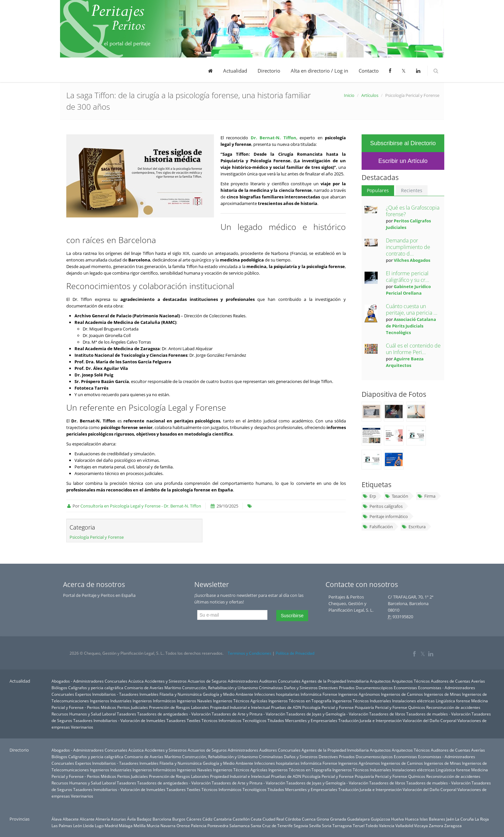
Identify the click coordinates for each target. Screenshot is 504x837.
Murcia (153, 826)
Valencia (387, 826)
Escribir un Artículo (403, 161)
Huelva (398, 819)
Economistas (405, 688)
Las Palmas (62, 826)
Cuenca (309, 819)
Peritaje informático (385, 516)
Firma (426, 496)
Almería (103, 819)
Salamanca (240, 826)
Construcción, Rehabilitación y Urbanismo (220, 688)
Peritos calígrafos (383, 506)
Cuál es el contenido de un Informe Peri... (413, 349)
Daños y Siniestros (301, 688)
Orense (183, 826)
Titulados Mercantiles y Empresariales (302, 720)
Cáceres (194, 819)
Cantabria (223, 819)
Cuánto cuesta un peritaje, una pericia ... (412, 309)
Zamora (436, 826)
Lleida (88, 826)
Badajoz (144, 819)
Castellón (241, 819)
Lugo (99, 826)
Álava (57, 819)
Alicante (87, 819)
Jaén (450, 819)
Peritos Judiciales (133, 707)
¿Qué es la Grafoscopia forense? (413, 211)
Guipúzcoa (380, 819)
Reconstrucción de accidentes (453, 707)
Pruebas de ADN (286, 707)
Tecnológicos (254, 720)
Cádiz (208, 819)
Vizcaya (421, 826)
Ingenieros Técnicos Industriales (362, 701)
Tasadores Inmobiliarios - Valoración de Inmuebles (119, 720)
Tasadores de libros (387, 714)
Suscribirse (292, 616)
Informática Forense (319, 694)
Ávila (131, 819)
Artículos (370, 95)
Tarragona (342, 826)
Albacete (71, 819)
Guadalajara (358, 819)
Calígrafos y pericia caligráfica (96, 688)
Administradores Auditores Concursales (264, 681)
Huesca (412, 819)
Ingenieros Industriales (111, 701)
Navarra (168, 826)
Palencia (199, 826)
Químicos (417, 707)
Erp (369, 496)
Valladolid (404, 826)
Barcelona (162, 819)
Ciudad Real (273, 819)
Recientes (412, 190)
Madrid (111, 826)
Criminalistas (271, 688)
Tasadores (126, 714)
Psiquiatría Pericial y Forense (381, 707)
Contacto (369, 71)
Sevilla (315, 826)
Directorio (269, 71)
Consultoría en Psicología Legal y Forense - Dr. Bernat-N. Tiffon (141, 506)
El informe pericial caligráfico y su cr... (408, 277)
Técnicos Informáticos (221, 720)
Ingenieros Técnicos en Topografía (300, 701)
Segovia (301, 826)
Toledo (372, 826)
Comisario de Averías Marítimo (153, 688)
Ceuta (256, 819)
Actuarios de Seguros (207, 681)
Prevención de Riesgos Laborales (179, 707)
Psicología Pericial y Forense (97, 537)
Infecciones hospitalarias (277, 694)
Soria (327, 826)
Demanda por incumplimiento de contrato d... (408, 247)
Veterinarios (82, 727)
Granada (338, 819)
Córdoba (293, 819)
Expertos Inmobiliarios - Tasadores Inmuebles (117, 694)
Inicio (349, 95)
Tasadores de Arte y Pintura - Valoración (248, 714)
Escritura (414, 527)
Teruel (359, 826)
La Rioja (482, 819)
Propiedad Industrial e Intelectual (240, 707)
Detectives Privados (337, 688)
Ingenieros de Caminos (402, 694)
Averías (478, 681)
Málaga (126, 826)
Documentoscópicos (374, 688)
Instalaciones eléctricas (413, 701)
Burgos (179, 819)
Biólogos (59, 688)
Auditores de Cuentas (451, 681)
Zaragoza (453, 826)
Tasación (397, 496)
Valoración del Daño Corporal (430, 720)
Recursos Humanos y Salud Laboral (84, 714)
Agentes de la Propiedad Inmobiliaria (335, 681)
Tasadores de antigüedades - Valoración (174, 714)
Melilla (140, 826)
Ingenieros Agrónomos (359, 694)
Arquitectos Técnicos (411, 681)
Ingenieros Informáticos (154, 701)
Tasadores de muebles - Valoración (438, 714)
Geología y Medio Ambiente (228, 694)
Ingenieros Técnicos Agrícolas (240, 701)
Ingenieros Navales (194, 701)
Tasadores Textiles (183, 720)
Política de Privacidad (295, 653)
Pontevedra (218, 826)
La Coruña (464, 819)
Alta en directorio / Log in (319, 71)
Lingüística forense (453, 701)
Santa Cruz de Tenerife (272, 826)
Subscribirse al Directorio (403, 143)
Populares (378, 190)
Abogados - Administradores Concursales (89, 681)
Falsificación (378, 527)
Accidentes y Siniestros (166, 681)
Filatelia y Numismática (181, 694)
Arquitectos (380, 681)
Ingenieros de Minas (442, 694)
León (78, 826)
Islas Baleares (432, 819)
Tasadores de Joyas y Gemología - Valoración (327, 714)
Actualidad (235, 71)
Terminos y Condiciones (250, 653)
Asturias (118, 819)
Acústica (136, 681)
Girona (323, 819)
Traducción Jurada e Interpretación (370, 720)
